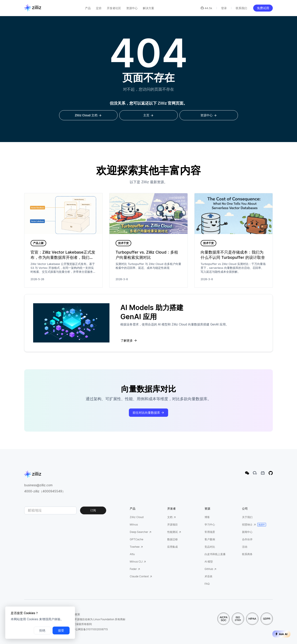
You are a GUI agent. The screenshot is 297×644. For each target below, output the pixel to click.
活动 (245, 547)
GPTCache (137, 539)
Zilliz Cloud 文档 (88, 115)
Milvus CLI (138, 562)
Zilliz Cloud (137, 517)
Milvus (134, 525)
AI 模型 (209, 562)
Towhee (136, 547)
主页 (148, 115)
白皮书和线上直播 (215, 554)
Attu (132, 554)
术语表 (208, 576)
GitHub (211, 569)
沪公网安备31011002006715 (89, 629)
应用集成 (172, 547)
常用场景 (210, 532)
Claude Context (141, 576)
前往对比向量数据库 (148, 413)
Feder (135, 569)
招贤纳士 (249, 525)
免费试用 (263, 8)
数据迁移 (172, 539)
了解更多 (129, 341)
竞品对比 (210, 547)
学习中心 (210, 525)
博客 (207, 517)
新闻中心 (247, 532)
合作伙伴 (247, 539)
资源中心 (209, 115)
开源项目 (172, 525)
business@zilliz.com (38, 485)
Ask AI (281, 634)
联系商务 (247, 554)
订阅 (93, 510)
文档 (172, 517)
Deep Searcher (141, 532)
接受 (61, 630)
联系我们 (241, 8)
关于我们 (247, 517)
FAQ (207, 584)
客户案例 (210, 539)
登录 (224, 8)
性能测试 (174, 532)
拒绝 (42, 630)
